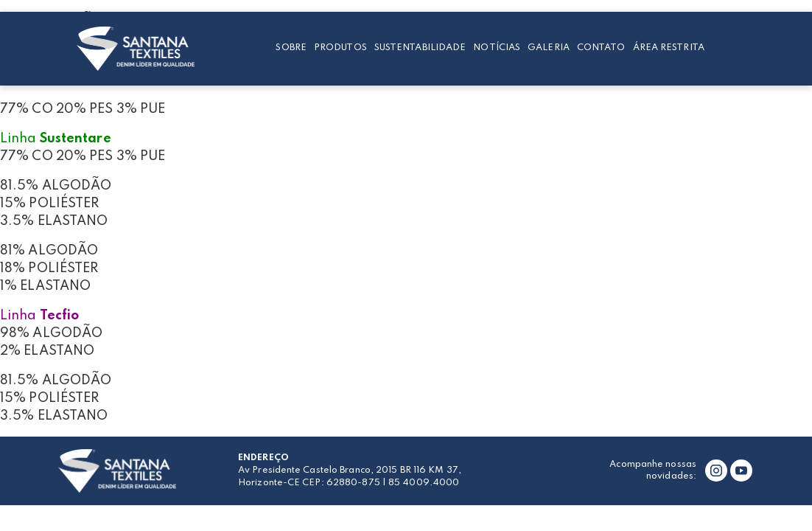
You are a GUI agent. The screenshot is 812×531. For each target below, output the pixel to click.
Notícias (497, 48)
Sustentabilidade (420, 48)
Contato (601, 48)
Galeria (549, 48)
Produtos (340, 48)
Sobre (291, 48)
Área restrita (669, 48)
